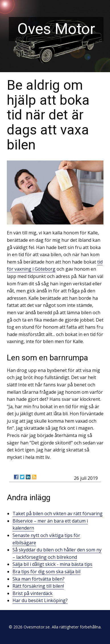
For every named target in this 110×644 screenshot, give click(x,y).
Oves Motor (56, 29)
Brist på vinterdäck (33, 593)
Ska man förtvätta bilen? (39, 579)
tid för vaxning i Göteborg (55, 266)
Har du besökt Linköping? (40, 600)
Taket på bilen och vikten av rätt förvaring (58, 514)
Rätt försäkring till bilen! (38, 586)
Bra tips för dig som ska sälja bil (46, 572)
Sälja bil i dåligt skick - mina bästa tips (52, 564)
